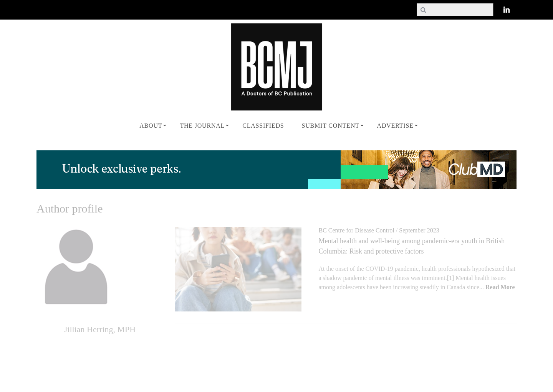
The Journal (202, 126)
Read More (500, 287)
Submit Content (331, 126)
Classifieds (263, 126)
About (151, 126)
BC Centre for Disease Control (357, 230)
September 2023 (419, 230)
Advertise (395, 126)
